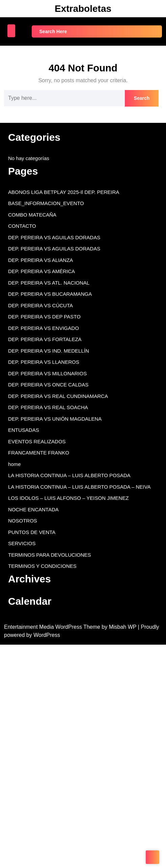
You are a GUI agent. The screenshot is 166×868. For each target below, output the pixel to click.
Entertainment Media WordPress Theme (53, 627)
